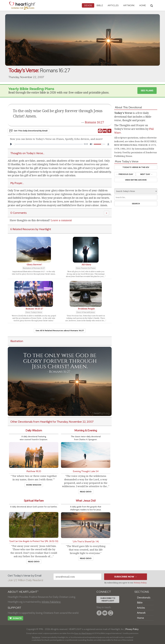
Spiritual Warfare (34, 501)
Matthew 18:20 (34, 471)
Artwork (129, 5)
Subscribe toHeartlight (108, 599)
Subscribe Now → (126, 577)
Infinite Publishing (51, 602)
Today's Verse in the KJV (136, 167)
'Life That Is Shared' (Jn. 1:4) (86, 541)
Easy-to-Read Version (83, 633)
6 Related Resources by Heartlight (31, 229)
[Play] (11, 144)
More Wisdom (34, 485)
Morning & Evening (86, 430)
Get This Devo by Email (28, 131)
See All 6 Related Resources (60, 331)
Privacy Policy (140, 583)
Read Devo (86, 492)
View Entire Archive (136, 180)
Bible (100, 5)
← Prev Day (125, 174)
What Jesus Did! (86, 501)
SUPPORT (15, 608)
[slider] (48, 144)
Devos (88, 5)
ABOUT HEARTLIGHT (23, 592)
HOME (143, 5)
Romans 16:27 (94, 122)
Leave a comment (61, 220)
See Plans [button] (147, 91)
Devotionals (144, 598)
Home (140, 618)
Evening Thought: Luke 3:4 (86, 471)
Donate (15, 619)
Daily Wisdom (34, 430)
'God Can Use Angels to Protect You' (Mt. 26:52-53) (34, 541)
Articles (113, 5)
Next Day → (146, 174)
